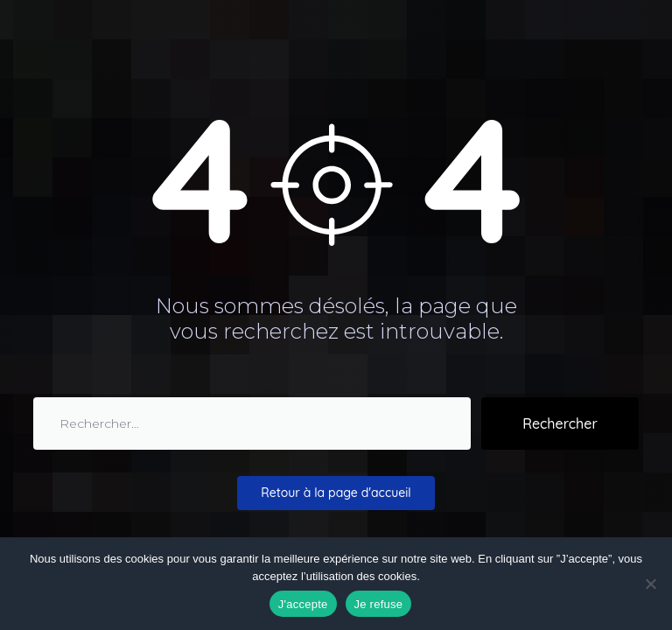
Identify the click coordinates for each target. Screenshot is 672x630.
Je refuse (379, 604)
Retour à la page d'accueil (336, 493)
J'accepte (303, 604)
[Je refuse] (650, 584)
